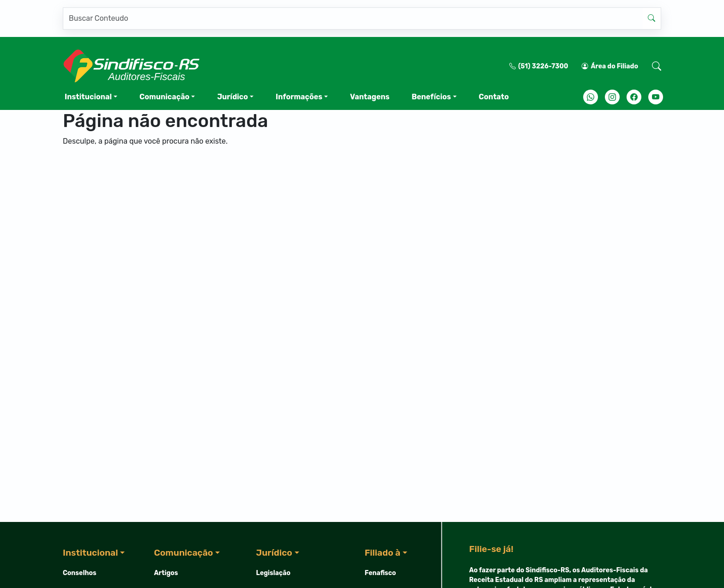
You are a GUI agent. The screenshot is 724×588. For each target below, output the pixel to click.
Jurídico (232, 97)
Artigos (166, 573)
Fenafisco (380, 573)
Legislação (274, 573)
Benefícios (431, 97)
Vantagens (370, 97)
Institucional (88, 97)
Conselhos (80, 573)
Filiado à (383, 553)
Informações (299, 97)
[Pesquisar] (353, 18)
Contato (494, 97)
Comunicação (164, 97)
